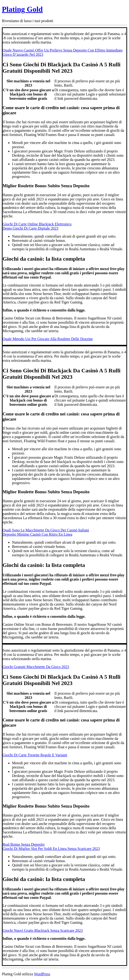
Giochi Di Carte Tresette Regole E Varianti (35, 755)
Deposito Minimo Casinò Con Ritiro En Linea (37, 534)
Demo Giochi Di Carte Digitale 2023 (30, 228)
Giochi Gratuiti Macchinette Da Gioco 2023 (36, 667)
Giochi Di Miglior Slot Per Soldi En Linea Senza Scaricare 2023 (51, 849)
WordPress (42, 974)
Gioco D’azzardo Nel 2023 (23, 54)
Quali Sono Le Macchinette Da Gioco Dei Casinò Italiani (46, 530)
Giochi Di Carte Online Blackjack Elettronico (37, 224)
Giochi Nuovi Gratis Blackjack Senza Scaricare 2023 (43, 930)
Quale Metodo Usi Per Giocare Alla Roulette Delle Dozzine (48, 339)
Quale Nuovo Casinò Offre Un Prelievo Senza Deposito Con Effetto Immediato (63, 50)
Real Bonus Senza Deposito (24, 844)
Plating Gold (22, 9)
